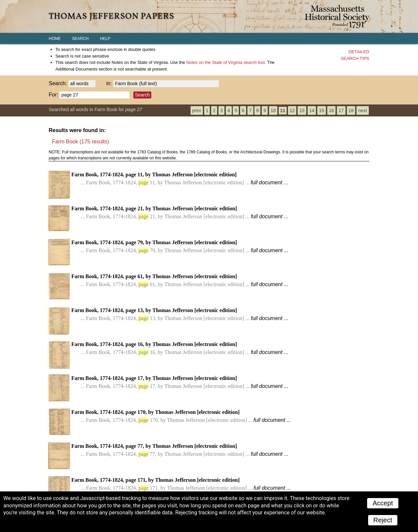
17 (341, 110)
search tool (225, 62)
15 (322, 110)
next (362, 110)
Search (80, 39)
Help (105, 39)
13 (302, 110)
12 (292, 110)
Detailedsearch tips (355, 55)
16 (332, 110)
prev (197, 110)
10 (273, 110)
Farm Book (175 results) (81, 142)
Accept (383, 503)
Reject (383, 520)
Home (55, 39)
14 (312, 110)
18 (351, 110)
